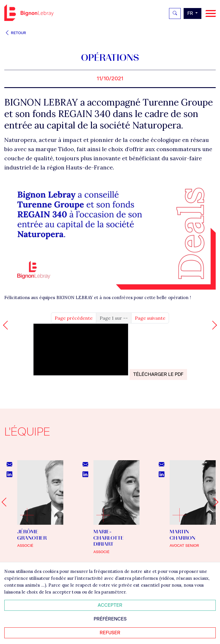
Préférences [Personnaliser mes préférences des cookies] (110, 619)
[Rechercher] (175, 13)
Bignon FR (29, 13)
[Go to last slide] (6, 502)
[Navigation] (211, 14)
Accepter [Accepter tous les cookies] (110, 605)
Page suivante (150, 318)
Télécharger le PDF (158, 374)
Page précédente (74, 318)
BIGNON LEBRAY (75, 297)
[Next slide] (214, 502)
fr (191, 13)
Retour (15, 33)
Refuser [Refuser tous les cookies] (110, 633)
